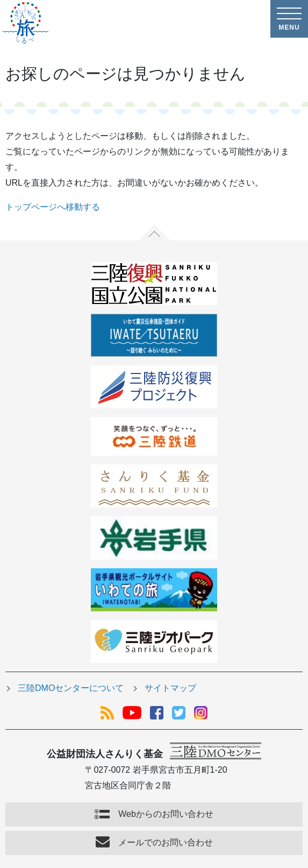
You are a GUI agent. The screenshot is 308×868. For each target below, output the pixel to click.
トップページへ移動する (53, 207)
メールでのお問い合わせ (166, 842)
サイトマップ (170, 688)
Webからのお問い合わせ (166, 814)
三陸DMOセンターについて (71, 688)
